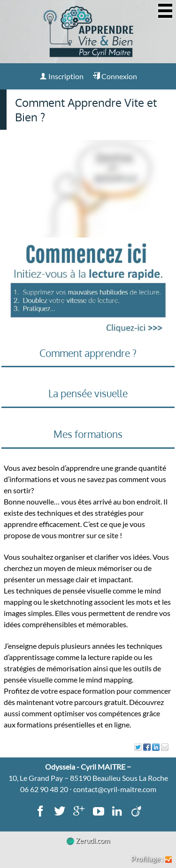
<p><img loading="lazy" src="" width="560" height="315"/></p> (88, 189)
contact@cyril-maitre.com (115, 789)
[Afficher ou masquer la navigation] (165, 11)
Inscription (61, 76)
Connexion (115, 76)
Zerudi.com (88, 840)
